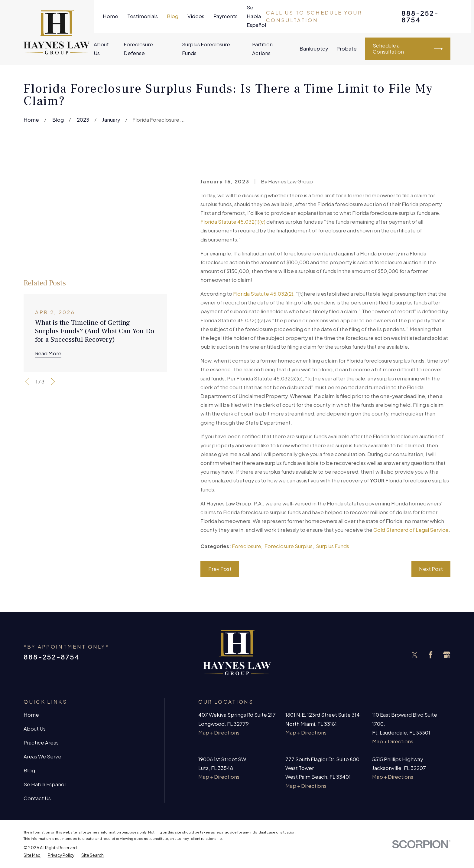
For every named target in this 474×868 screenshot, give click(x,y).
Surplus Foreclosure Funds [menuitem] (206, 49)
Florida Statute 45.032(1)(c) (233, 222)
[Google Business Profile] (447, 655)
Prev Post (220, 569)
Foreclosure (247, 546)
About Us (35, 729)
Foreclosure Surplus (289, 546)
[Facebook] (431, 655)
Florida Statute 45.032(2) (263, 294)
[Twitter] (415, 655)
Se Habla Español (256, 16)
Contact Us (37, 798)
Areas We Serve (42, 756)
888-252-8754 (420, 16)
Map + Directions (219, 733)
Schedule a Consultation (408, 49)
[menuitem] (32, 855)
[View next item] (53, 310)
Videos (196, 16)
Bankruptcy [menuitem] (314, 49)
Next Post (431, 569)
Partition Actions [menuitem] (262, 49)
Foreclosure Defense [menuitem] (138, 49)
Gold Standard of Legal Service (411, 530)
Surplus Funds (333, 546)
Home (110, 16)
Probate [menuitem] (347, 49)
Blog (173, 16)
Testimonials (143, 16)
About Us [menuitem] (101, 49)
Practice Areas (41, 743)
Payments (226, 16)
